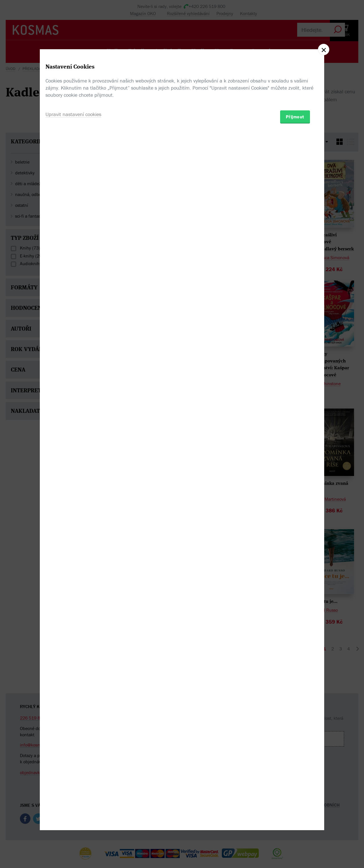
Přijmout (295, 467)
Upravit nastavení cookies (73, 465)
